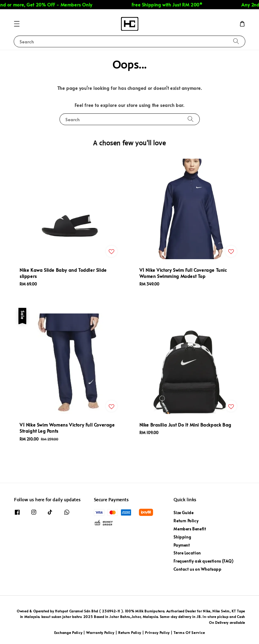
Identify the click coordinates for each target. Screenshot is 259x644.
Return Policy (186, 521)
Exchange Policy (68, 633)
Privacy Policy (157, 633)
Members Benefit (190, 529)
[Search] (236, 41)
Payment (182, 545)
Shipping (182, 537)
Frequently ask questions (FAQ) (203, 561)
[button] (17, 24)
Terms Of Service (189, 633)
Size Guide (183, 513)
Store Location (187, 553)
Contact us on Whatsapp (197, 569)
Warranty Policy (100, 633)
